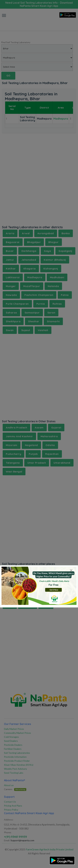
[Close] (71, 570)
